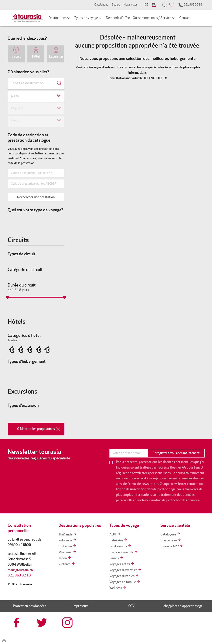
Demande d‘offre (118, 18)
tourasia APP (172, 547)
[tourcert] (121, 631)
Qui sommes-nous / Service (154, 18)
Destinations (60, 18)
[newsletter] (129, 453)
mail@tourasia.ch (20, 570)
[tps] (198, 631)
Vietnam (67, 564)
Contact (185, 18)
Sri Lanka (67, 547)
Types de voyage (88, 18)
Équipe (116, 5)
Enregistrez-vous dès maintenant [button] (176, 453)
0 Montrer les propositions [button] (41, 429)
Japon (65, 558)
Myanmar (68, 552)
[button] (36, 197)
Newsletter (130, 5)
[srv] (147, 631)
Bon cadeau (171, 541)
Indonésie (68, 541)
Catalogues (101, 5)
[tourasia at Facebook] (17, 623)
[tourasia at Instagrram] (68, 623)
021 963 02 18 (190, 5)
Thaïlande (68, 535)
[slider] (8, 297)
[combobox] (36, 84)
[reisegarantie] (172, 631)
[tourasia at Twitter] (42, 623)
